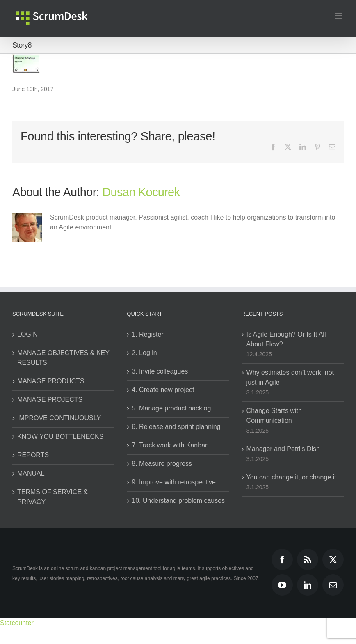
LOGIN (27, 334)
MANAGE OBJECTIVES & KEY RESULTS (63, 358)
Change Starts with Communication (274, 416)
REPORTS (33, 455)
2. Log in (144, 353)
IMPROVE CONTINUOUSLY (59, 418)
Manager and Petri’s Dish (283, 449)
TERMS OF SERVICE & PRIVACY (52, 497)
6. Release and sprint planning (176, 427)
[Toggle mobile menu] (339, 16)
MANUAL (31, 473)
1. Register (147, 334)
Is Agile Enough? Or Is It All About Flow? (286, 339)
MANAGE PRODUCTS (51, 381)
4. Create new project (163, 390)
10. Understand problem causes (178, 501)
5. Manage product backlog (171, 408)
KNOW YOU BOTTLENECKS (60, 437)
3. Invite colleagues (160, 371)
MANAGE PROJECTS (50, 400)
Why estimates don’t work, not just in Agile (290, 377)
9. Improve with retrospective (174, 482)
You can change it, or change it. (292, 477)
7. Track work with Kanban (170, 445)
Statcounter (17, 623)
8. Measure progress (162, 464)
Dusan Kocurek (141, 192)
